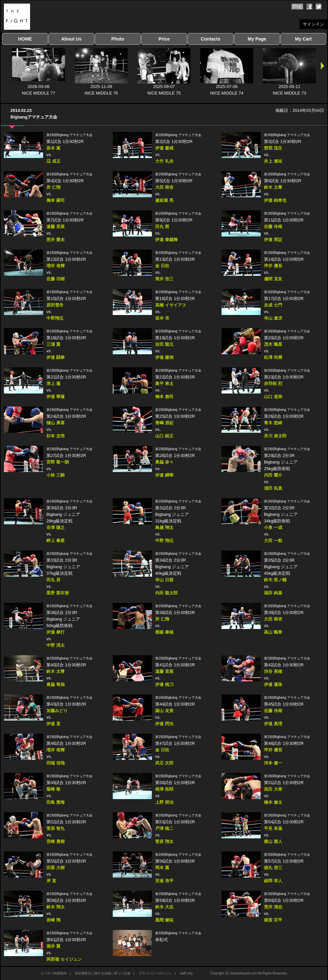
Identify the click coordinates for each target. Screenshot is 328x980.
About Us (71, 39)
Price (164, 39)
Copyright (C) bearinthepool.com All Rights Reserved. (249, 973)
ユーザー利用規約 (54, 973)
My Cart (303, 39)
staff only (186, 973)
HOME (25, 39)
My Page (257, 39)
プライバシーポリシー (155, 973)
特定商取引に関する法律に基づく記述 (103, 973)
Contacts (211, 39)
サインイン (313, 24)
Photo (118, 39)
